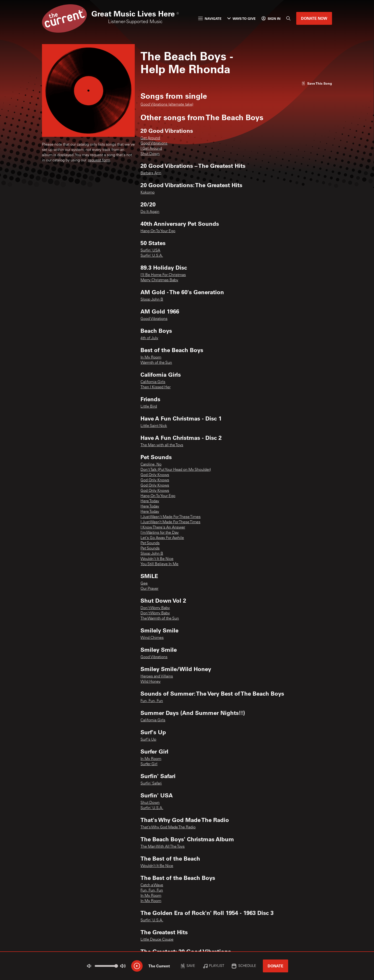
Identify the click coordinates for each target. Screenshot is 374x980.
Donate (275, 966)
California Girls (153, 382)
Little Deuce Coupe (157, 940)
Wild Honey (151, 682)
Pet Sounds (150, 543)
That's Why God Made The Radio (168, 827)
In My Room (151, 358)
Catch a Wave (152, 885)
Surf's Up (148, 740)
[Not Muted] (89, 966)
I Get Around (151, 149)
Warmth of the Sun (156, 363)
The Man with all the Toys (162, 445)
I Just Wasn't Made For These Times (171, 517)
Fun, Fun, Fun (152, 701)
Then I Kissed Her (156, 387)
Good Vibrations (154, 144)
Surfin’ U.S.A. (152, 256)
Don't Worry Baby (155, 608)
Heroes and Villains (157, 677)
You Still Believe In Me (159, 564)
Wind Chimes (152, 638)
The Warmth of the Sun (160, 619)
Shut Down (150, 154)
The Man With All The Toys (163, 847)
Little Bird (149, 407)
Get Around (150, 138)
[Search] (288, 18)
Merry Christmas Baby (159, 280)
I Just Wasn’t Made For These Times (170, 522)
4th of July (149, 338)
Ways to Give (242, 18)
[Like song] (317, 83)
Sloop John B (152, 300)
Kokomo (148, 193)
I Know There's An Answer (163, 528)
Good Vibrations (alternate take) (167, 105)
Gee (144, 584)
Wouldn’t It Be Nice (157, 866)
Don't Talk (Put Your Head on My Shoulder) (176, 470)
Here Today (150, 501)
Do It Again (150, 212)
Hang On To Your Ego (158, 231)
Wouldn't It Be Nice (157, 559)
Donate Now (314, 18)
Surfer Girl (149, 764)
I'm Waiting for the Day (160, 533)
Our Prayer (149, 589)
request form (99, 160)
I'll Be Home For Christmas (163, 275)
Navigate (210, 18)
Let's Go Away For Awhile (162, 538)
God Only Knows (155, 475)
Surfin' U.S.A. (152, 808)
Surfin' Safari (151, 784)
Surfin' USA (150, 251)
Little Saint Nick (154, 426)
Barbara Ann (151, 173)
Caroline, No (151, 465)
